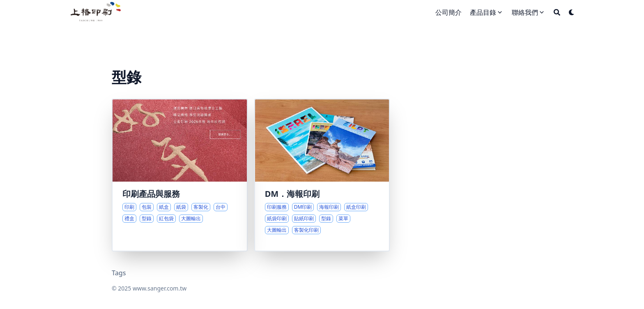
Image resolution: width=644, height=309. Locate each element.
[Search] (557, 12)
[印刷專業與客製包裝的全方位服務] (180, 175)
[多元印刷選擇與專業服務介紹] (322, 175)
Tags (119, 273)
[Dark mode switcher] (572, 12)
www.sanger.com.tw (160, 288)
